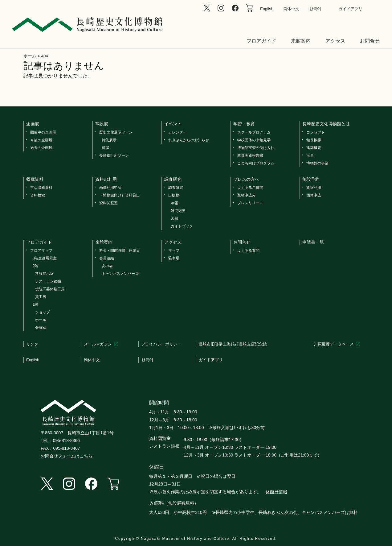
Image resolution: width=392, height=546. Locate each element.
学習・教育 (244, 124)
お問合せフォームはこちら (67, 456)
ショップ (43, 312)
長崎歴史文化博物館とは (326, 124)
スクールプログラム (254, 132)
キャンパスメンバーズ (120, 274)
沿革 (310, 155)
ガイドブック (182, 226)
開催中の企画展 (43, 132)
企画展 (33, 124)
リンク (32, 344)
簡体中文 (92, 360)
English (267, 9)
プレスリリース (250, 203)
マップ (174, 250)
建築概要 (314, 148)
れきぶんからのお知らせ (189, 140)
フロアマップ (41, 250)
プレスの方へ (246, 179)
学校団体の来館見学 (254, 140)
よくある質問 (248, 250)
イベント (173, 124)
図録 (174, 218)
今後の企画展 (41, 140)
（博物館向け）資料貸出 (120, 195)
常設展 (102, 124)
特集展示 (109, 140)
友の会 (107, 266)
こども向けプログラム (256, 163)
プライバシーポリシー (161, 344)
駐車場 (174, 258)
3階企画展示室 (45, 258)
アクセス (335, 41)
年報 (174, 203)
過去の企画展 (41, 148)
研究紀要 (178, 211)
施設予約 (311, 179)
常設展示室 (44, 274)
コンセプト (316, 132)
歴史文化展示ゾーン (116, 132)
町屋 (105, 148)
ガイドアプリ (350, 9)
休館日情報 (276, 492)
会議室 (41, 328)
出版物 (174, 195)
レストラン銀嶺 (48, 281)
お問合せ (370, 41)
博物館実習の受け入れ (256, 148)
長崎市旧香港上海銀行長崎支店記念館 (233, 344)
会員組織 (107, 258)
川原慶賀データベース (334, 344)
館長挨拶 (314, 140)
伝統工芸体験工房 (50, 289)
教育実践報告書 (250, 155)
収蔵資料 (35, 179)
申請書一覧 (313, 242)
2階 (36, 266)
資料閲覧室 (108, 203)
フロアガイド (261, 41)
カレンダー (178, 132)
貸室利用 (314, 188)
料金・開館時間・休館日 (120, 250)
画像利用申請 (110, 188)
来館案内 (301, 41)
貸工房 (41, 297)
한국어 (315, 9)
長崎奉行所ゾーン (114, 155)
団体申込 (314, 195)
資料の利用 (106, 179)
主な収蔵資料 (41, 188)
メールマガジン (98, 344)
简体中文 (291, 9)
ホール (41, 320)
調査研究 (173, 179)
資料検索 (38, 195)
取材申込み (247, 195)
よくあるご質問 (250, 188)
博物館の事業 (317, 163)
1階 (36, 304)
